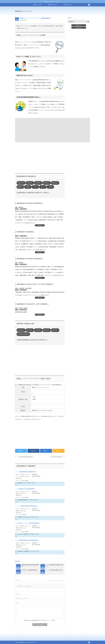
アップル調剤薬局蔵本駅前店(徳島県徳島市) (27, 540)
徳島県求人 (79, 25)
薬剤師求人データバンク (23, 11)
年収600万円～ (21, 183)
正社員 (28, 187)
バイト (43, 187)
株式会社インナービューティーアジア (42, 410)
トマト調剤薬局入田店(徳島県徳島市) (25, 489)
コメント (29, 419)
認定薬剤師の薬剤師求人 (23, 334)
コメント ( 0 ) (62, 580)
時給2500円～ (55, 183)
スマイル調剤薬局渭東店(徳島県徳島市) (26, 472)
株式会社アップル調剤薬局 (23, 551)
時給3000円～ (47, 183)
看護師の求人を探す (67, 5)
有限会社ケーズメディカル (23, 517)
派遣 (50, 187)
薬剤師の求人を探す (38, 5)
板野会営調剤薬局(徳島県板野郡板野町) (30, 565)
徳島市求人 (79, 28)
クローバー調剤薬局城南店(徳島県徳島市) (26, 506)
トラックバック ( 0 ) (53, 580)
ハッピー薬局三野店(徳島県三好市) (54, 570)
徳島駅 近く (20, 187)
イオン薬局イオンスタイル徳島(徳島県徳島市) (27, 523)
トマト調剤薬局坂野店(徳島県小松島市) (55, 565)
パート (35, 187)
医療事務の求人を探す (53, 5)
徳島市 (25, 20)
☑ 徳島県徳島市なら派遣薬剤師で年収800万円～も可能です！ (33, 192)
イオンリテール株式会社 (23, 534)
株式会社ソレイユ (21, 483)
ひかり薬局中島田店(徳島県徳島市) (56, 457)
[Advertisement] (65, 12)
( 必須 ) (19, 594)
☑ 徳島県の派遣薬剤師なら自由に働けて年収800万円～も (32, 340)
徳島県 (22, 20)
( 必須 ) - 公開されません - (23, 598)
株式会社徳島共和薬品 (22, 500)
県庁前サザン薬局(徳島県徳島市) (29, 570)
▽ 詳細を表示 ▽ (40, 225)
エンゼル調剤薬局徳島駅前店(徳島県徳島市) (25, 457)
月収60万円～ (30, 183)
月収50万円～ (38, 183)
